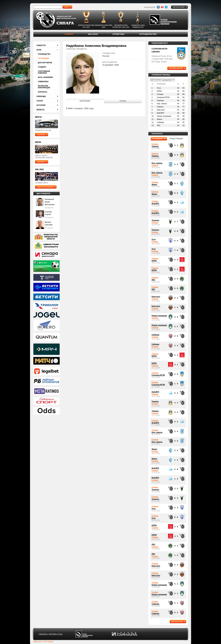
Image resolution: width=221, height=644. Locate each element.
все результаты (177, 621)
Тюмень (155, 146)
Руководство (44, 54)
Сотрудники (44, 58)
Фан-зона (93, 34)
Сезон (40, 101)
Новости (41, 45)
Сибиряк (156, 335)
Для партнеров (45, 63)
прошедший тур (159, 139)
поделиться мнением (45, 187)
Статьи (123, 101)
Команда (41, 96)
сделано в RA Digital (43, 641)
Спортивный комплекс (44, 72)
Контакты (43, 92)
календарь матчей (176, 68)
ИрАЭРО (155, 203)
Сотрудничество (148, 34)
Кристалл (156, 297)
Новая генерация (159, 316)
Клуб (39, 50)
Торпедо (155, 220)
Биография (85, 101)
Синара (155, 144)
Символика (43, 82)
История (41, 105)
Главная (69, 34)
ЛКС (153, 280)
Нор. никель (157, 163)
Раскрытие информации (44, 87)
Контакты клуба (179, 7)
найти (67, 7)
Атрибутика (118, 34)
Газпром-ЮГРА (158, 375)
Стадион (42, 67)
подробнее (41, 134)
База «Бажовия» (46, 77)
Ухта (154, 239)
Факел (154, 184)
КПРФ (154, 261)
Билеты (41, 110)
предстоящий (176, 139)
